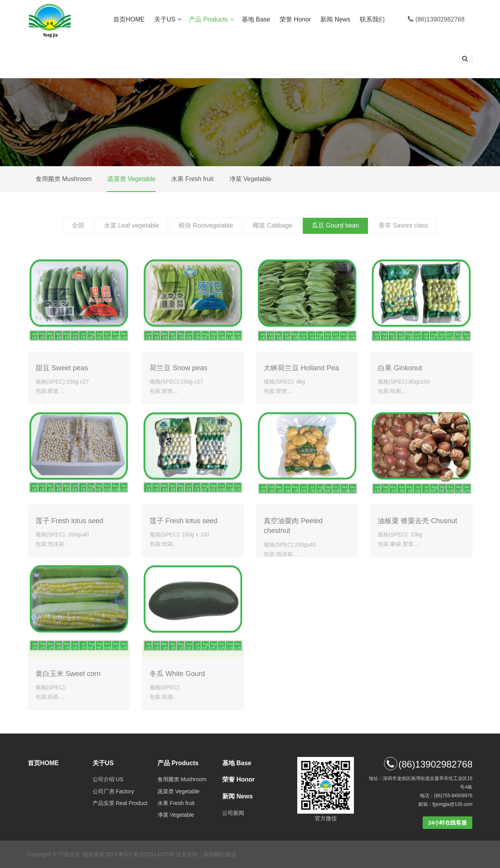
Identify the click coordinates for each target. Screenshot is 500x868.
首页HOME (130, 19)
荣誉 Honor (296, 19)
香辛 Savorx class (403, 225)
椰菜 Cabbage (272, 225)
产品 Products (212, 20)
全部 (78, 225)
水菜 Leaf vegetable (131, 225)
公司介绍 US (108, 779)
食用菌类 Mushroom (64, 179)
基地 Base (257, 19)
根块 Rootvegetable (206, 225)
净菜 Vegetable (250, 179)
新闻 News (336, 19)
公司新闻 (233, 813)
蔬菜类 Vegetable (132, 179)
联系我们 (373, 19)
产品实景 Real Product (120, 803)
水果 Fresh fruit (192, 179)
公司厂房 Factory (113, 791)
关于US (168, 20)
